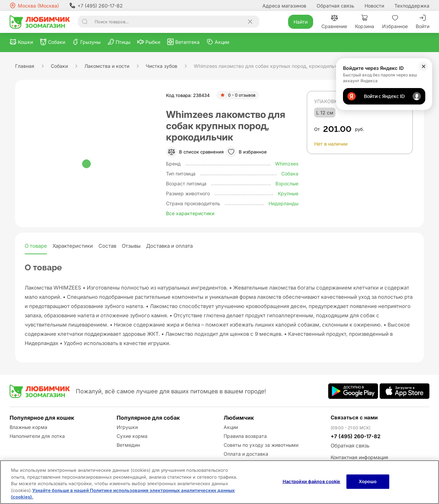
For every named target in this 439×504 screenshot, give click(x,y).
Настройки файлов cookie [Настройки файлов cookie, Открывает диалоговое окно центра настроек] (312, 481)
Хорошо (368, 481)
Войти (423, 22)
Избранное (395, 22)
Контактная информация (359, 457)
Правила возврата (245, 436)
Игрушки (127, 427)
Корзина (365, 22)
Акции (231, 427)
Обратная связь (335, 6)
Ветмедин (128, 445)
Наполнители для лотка (37, 436)
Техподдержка (412, 6)
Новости (374, 6)
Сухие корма (132, 436)
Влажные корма (28, 427)
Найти (301, 22)
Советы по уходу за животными (261, 445)
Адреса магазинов (284, 6)
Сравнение (334, 22)
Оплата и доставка (246, 454)
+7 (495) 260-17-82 (96, 5)
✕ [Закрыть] (423, 66)
